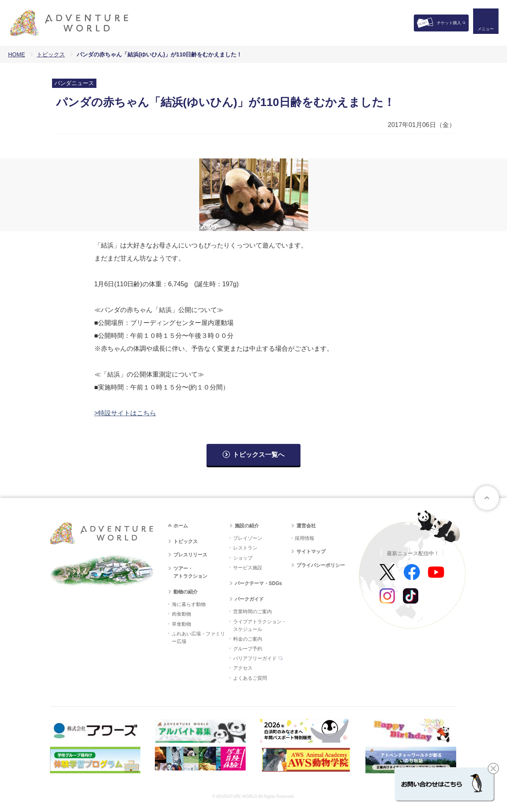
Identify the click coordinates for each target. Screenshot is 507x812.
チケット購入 (449, 23)
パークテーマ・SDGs (258, 583)
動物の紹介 (186, 592)
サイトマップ (311, 552)
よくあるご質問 (250, 678)
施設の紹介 (247, 526)
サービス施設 (248, 568)
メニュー (484, 30)
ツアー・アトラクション (190, 572)
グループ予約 (248, 649)
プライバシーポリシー (321, 565)
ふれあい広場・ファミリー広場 (198, 638)
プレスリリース (190, 555)
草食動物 (182, 624)
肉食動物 (182, 614)
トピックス (51, 54)
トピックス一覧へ (259, 455)
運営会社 (306, 526)
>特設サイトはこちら (125, 413)
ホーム (181, 526)
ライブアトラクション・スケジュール (260, 626)
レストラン (245, 548)
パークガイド (249, 599)
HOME (17, 54)
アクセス (243, 668)
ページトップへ (487, 498)
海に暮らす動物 (189, 604)
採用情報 (305, 538)
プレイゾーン (248, 538)
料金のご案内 (248, 639)
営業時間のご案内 (252, 612)
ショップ (243, 558)
